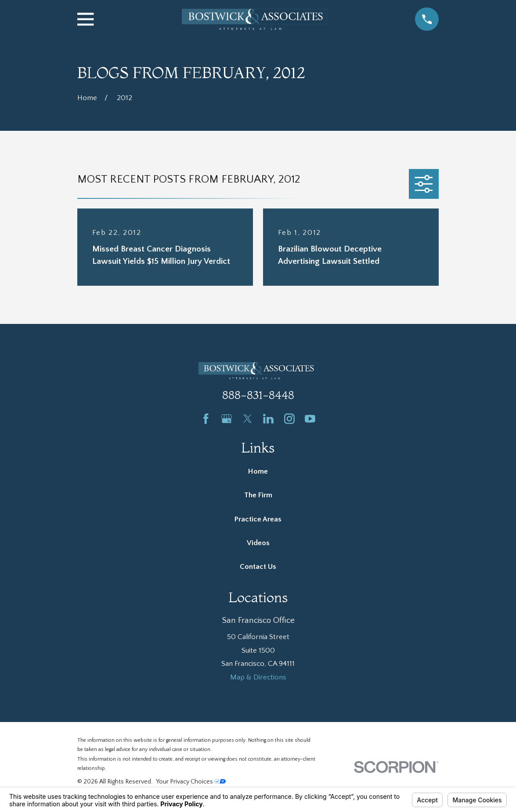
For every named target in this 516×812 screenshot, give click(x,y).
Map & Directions (258, 677)
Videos (258, 543)
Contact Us (258, 567)
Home (258, 471)
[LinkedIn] (268, 419)
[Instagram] (289, 419)
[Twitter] (248, 419)
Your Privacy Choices (191, 782)
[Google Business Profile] (227, 419)
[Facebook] (206, 419)
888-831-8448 (258, 395)
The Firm (258, 495)
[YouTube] (310, 419)
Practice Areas (258, 519)
